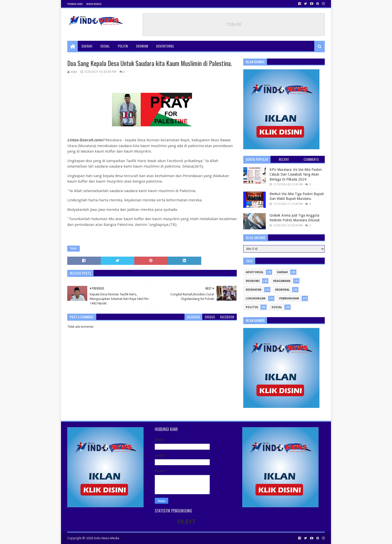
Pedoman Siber (75, 4)
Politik (123, 46)
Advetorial (255, 272)
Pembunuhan (289, 299)
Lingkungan (256, 299)
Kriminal (282, 290)
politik (252, 307)
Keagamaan (282, 281)
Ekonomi (142, 46)
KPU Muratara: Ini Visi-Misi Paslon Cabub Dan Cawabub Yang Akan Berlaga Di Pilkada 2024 (296, 174)
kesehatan (254, 290)
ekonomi (253, 281)
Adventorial (165, 46)
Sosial (105, 46)
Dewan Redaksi (94, 4)
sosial (277, 307)
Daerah (87, 46)
